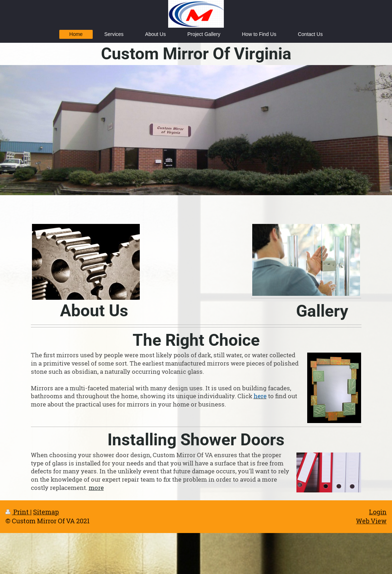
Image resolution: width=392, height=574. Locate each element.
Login (378, 512)
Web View (371, 521)
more (96, 488)
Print (18, 512)
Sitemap (46, 512)
